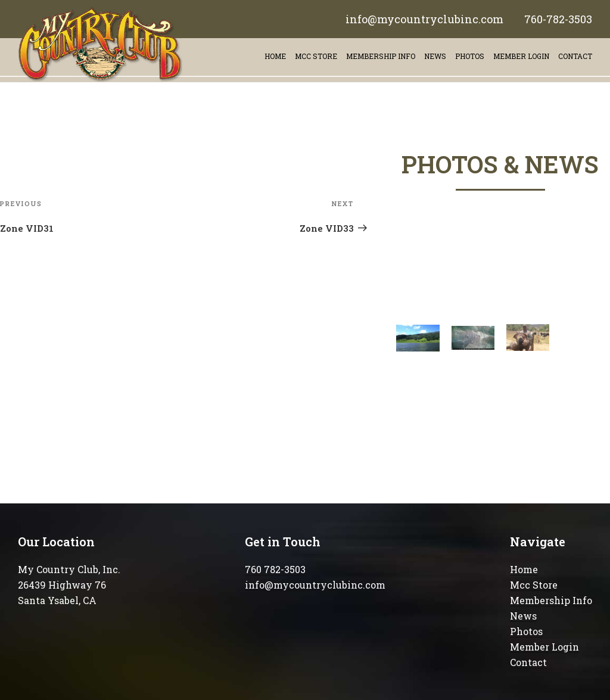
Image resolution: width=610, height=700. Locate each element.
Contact (528, 662)
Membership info (381, 56)
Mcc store (316, 56)
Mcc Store (534, 585)
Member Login (521, 56)
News (435, 56)
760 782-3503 (275, 569)
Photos (470, 56)
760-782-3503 (558, 19)
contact (575, 56)
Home (275, 56)
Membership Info (551, 600)
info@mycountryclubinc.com (424, 19)
